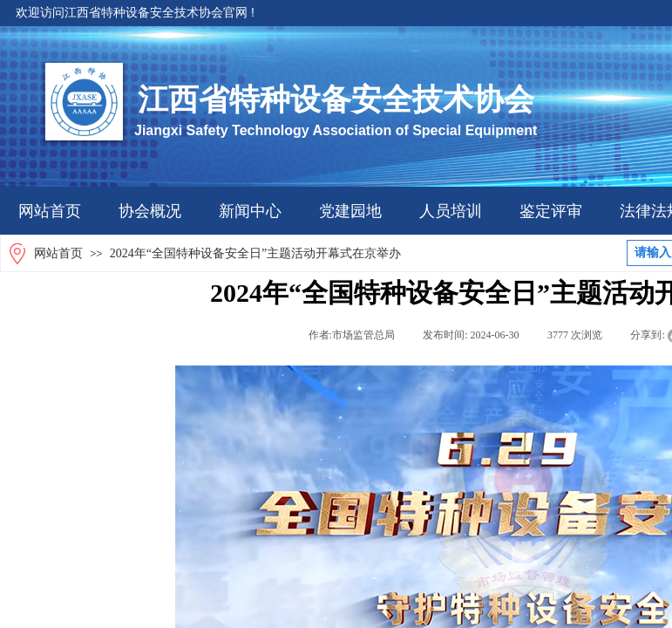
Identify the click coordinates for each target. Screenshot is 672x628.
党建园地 (350, 211)
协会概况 (150, 211)
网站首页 (50, 211)
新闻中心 (250, 211)
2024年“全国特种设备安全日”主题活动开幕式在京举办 (255, 253)
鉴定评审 (551, 211)
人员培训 (451, 211)
